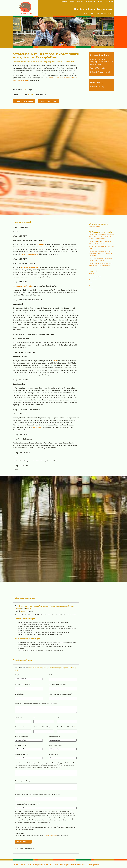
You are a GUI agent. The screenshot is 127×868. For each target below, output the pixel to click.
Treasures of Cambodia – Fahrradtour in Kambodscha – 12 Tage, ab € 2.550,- (101, 217)
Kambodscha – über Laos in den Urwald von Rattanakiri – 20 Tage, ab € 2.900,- (101, 222)
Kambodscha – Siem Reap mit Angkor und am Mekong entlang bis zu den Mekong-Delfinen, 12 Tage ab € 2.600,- (101, 194)
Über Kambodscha (94, 184)
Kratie (55, 318)
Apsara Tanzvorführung (30, 212)
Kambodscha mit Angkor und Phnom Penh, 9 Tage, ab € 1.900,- (100, 200)
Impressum (48, 780)
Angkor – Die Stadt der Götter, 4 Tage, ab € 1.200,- (101, 205)
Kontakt (101, 2)
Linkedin (97, 780)
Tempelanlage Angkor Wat (29, 225)
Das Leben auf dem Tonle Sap (23, 244)
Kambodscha (93, 238)
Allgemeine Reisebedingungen (76, 780)
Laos (90, 241)
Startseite (16, 780)
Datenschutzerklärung (50, 751)
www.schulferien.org (97, 87)
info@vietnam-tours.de (103, 72)
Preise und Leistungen (24, 101)
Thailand (92, 244)
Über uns (80, 2)
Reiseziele (64, 2)
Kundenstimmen (90, 2)
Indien (91, 247)
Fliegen (72, 2)
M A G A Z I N (109, 2)
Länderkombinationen (96, 235)
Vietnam (91, 232)
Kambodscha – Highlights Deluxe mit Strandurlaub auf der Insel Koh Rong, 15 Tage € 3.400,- (101, 211)
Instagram (90, 780)
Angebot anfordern (49, 101)
